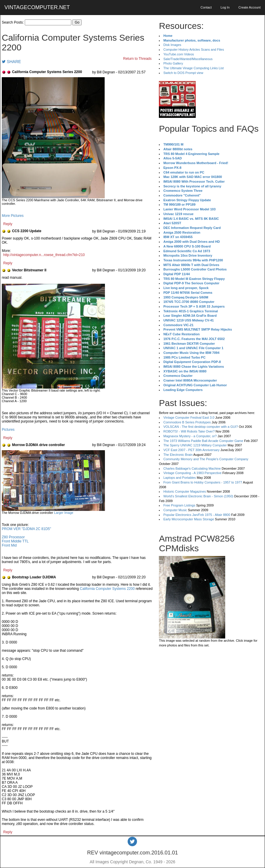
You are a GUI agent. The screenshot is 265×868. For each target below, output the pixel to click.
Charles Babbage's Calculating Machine (192, 468)
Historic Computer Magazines (185, 491)
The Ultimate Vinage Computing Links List (194, 68)
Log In (225, 7)
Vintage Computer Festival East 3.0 (189, 418)
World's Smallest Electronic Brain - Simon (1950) (198, 496)
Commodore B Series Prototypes (187, 422)
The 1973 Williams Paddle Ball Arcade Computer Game (203, 441)
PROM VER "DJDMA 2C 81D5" (26, 529)
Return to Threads (138, 59)
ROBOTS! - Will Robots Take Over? (189, 431)
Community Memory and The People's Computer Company (206, 459)
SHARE (11, 62)
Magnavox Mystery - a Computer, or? (190, 436)
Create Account (250, 7)
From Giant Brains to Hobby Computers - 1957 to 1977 (203, 482)
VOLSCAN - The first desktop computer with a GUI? (201, 427)
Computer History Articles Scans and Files (194, 49)
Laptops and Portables (180, 478)
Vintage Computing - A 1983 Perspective (192, 473)
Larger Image (64, 513)
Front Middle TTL (15, 541)
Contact (206, 7)
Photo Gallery (173, 63)
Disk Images (172, 45)
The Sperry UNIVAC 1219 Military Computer (195, 445)
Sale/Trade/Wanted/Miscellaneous (188, 59)
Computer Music (175, 510)
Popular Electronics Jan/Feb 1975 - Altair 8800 (197, 515)
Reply (8, 224)
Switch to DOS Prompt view (183, 73)
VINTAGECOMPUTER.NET (37, 7)
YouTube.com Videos (179, 54)
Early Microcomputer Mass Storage (189, 519)
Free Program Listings (179, 505)
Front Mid (9, 545)
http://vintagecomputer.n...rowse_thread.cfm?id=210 (44, 255)
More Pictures (13, 216)
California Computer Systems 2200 (107, 589)
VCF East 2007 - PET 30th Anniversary (191, 450)
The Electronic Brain (178, 455)
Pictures (8, 430)
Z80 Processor (13, 537)
